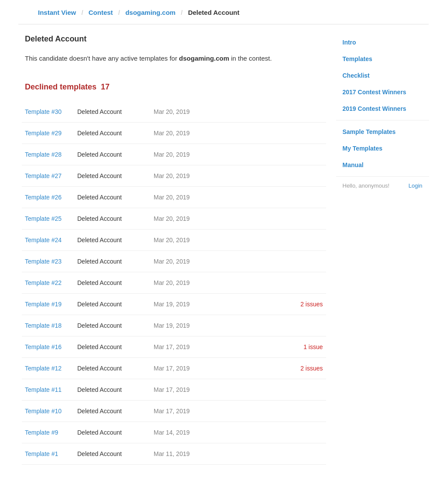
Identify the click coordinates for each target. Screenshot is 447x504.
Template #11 (43, 390)
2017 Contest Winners (375, 92)
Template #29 (43, 133)
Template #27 (43, 176)
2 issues (311, 304)
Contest (101, 12)
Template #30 (43, 112)
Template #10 (43, 411)
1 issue (313, 347)
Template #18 (43, 326)
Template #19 (43, 304)
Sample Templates (369, 132)
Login (416, 186)
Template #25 (43, 219)
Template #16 (43, 347)
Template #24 (43, 240)
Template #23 (43, 261)
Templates (358, 59)
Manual (353, 165)
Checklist (356, 75)
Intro (349, 42)
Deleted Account (100, 112)
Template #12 (43, 368)
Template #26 (43, 197)
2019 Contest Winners (375, 109)
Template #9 (41, 432)
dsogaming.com (150, 12)
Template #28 (43, 154)
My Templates (363, 148)
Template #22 (43, 283)
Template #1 (41, 454)
